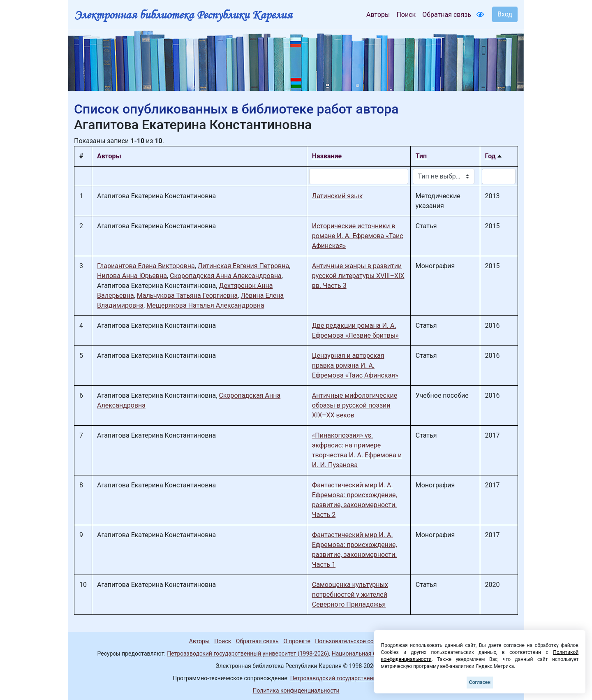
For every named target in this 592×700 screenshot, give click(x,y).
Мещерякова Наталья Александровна (205, 305)
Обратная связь (447, 15)
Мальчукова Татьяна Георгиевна (187, 296)
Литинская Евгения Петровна (243, 266)
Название (327, 156)
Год (490, 156)
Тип (421, 156)
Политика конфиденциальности (296, 691)
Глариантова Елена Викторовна (146, 266)
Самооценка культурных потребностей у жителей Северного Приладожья (350, 595)
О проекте (297, 641)
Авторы (378, 15)
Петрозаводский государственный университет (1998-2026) (248, 654)
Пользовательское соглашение (357, 641)
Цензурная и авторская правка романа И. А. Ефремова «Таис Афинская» (355, 365)
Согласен (480, 682)
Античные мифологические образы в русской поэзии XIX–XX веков (355, 405)
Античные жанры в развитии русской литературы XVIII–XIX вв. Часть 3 (358, 276)
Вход (505, 14)
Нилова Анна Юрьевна (132, 276)
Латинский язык (338, 196)
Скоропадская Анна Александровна (226, 276)
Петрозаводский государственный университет (355, 678)
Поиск (406, 15)
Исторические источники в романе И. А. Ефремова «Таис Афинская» (358, 236)
